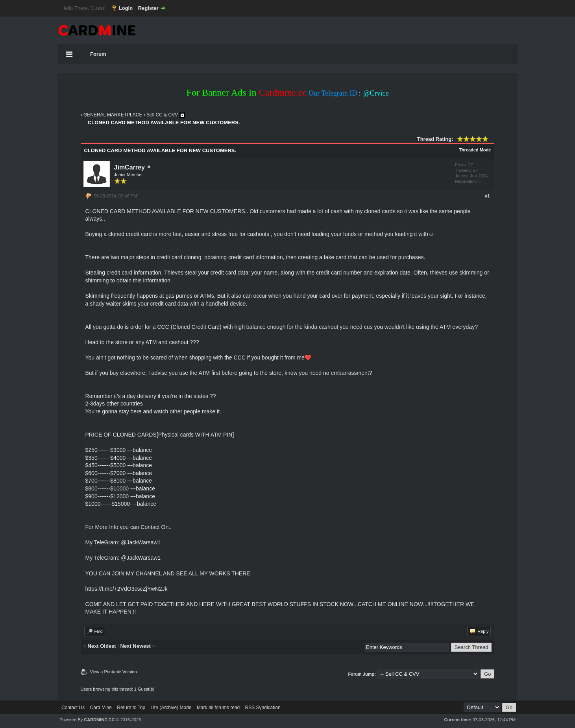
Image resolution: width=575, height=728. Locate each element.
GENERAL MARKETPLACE (113, 115)
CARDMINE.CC (99, 720)
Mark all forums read (218, 708)
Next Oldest (102, 646)
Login (126, 8)
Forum (98, 54)
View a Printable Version (114, 672)
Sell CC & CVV (162, 115)
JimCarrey (129, 167)
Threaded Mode (475, 150)
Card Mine (101, 708)
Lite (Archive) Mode (171, 708)
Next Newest (136, 646)
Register (148, 8)
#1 (487, 196)
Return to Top (131, 708)
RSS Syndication (263, 708)
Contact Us (73, 708)
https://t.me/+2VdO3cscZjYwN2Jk (127, 589)
